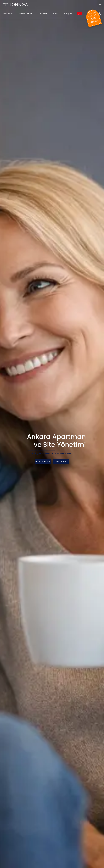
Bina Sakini (61, 461)
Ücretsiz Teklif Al (43, 461)
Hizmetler (8, 14)
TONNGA (15, 5)
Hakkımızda (25, 14)
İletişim (68, 14)
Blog (56, 14)
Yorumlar (43, 14)
